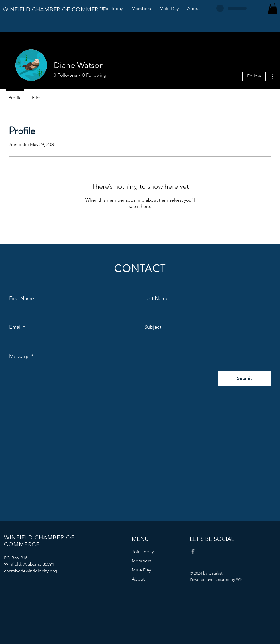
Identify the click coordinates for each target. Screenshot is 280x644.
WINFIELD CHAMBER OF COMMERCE (54, 9)
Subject (153, 327)
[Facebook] (193, 551)
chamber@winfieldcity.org (30, 571)
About (138, 579)
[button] (273, 8)
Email (15, 327)
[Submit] (244, 379)
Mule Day (141, 570)
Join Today (143, 552)
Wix (239, 579)
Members (141, 561)
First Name (22, 298)
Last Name (156, 298)
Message (19, 356)
